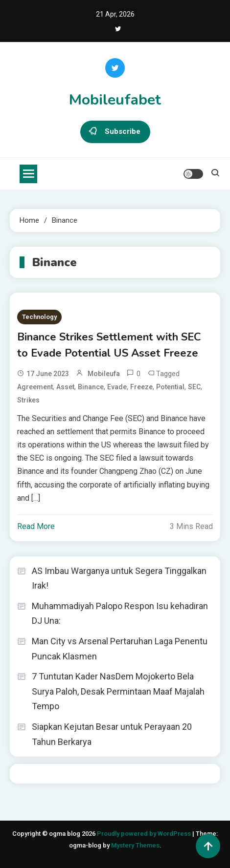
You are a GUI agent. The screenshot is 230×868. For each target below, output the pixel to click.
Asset (65, 387)
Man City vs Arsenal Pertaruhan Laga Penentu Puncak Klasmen (120, 649)
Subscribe (115, 132)
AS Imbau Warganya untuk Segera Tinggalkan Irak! (119, 578)
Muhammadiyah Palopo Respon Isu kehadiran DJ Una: (120, 614)
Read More (36, 526)
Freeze (141, 387)
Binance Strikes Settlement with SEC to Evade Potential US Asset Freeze (109, 345)
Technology (39, 317)
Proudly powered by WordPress (145, 834)
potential (170, 387)
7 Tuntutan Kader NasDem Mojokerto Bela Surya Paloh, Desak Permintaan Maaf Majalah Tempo (118, 691)
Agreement (35, 387)
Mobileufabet (115, 100)
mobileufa (104, 374)
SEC (194, 387)
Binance (91, 387)
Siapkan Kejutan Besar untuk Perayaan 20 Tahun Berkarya (112, 734)
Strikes (28, 400)
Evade (117, 387)
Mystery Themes (135, 845)
